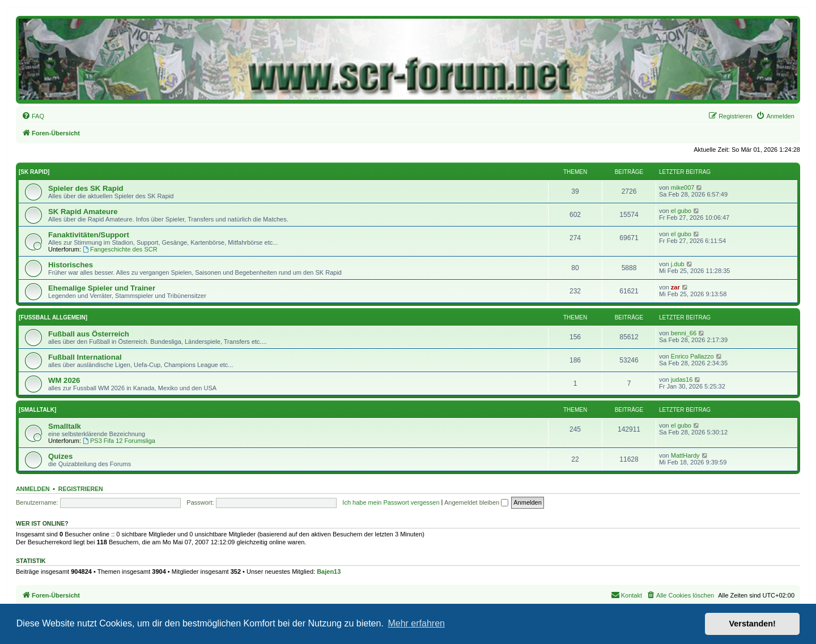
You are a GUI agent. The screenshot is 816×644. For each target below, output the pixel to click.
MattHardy (685, 455)
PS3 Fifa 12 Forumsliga (119, 441)
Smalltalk (65, 426)
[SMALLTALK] (37, 410)
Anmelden (33, 489)
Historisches (71, 265)
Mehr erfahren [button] (416, 623)
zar (675, 287)
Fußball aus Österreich (89, 334)
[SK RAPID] (34, 172)
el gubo (681, 211)
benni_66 (684, 333)
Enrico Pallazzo (692, 356)
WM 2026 (64, 380)
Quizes (60, 456)
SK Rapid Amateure (83, 212)
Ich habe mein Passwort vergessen (391, 502)
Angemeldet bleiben (476, 502)
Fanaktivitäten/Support (89, 235)
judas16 (682, 379)
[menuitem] (33, 116)
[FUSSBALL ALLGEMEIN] (53, 317)
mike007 (683, 187)
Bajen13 (329, 572)
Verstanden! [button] (753, 624)
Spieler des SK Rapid (86, 188)
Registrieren (81, 489)
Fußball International (85, 357)
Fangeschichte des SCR (120, 249)
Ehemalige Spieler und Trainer (102, 288)
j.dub (678, 264)
